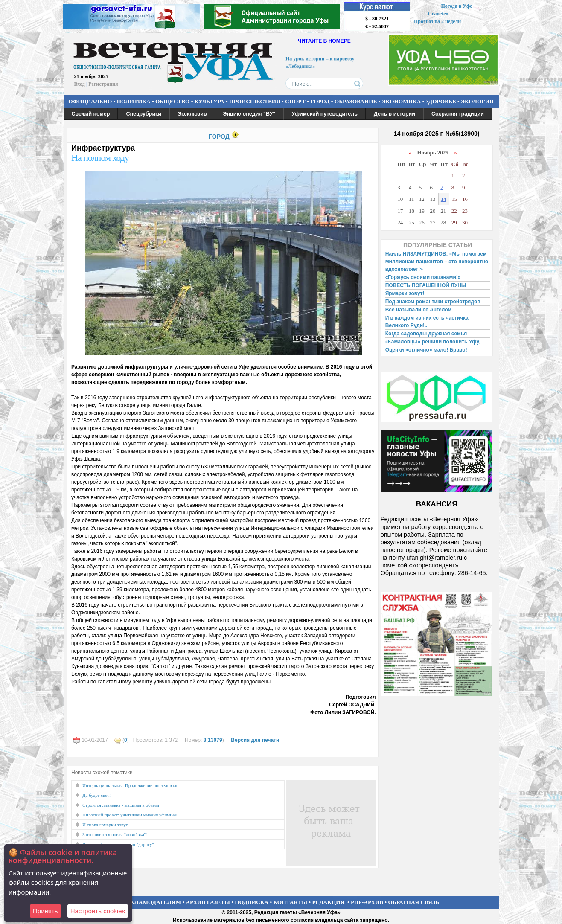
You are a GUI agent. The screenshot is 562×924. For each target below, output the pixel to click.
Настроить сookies (98, 911)
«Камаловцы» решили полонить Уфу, (433, 342)
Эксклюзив (192, 114)
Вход (80, 84)
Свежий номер (91, 114)
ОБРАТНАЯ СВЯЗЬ (414, 902)
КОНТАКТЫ (291, 902)
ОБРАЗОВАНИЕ (356, 101)
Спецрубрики (144, 114)
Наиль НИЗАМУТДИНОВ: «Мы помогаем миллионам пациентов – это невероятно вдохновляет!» (437, 262)
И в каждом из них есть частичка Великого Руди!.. (427, 322)
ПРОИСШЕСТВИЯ (255, 101)
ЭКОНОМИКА (402, 101)
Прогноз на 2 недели (437, 21)
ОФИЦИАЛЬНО (90, 101)
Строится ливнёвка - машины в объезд (121, 805)
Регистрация (103, 84)
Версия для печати (255, 740)
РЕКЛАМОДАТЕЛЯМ (152, 902)
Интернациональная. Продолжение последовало (130, 785)
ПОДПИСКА (252, 902)
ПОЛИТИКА (134, 101)
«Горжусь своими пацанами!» (423, 277)
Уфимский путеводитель (325, 114)
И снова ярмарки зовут (105, 825)
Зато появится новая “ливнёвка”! (115, 834)
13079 (215, 740)
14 (444, 199)
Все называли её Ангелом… (421, 310)
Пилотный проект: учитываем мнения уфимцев (130, 815)
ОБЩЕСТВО (172, 101)
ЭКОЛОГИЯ (477, 101)
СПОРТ (295, 101)
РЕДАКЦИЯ (328, 902)
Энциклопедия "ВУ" (249, 114)
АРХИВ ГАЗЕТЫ (208, 902)
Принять (45, 911)
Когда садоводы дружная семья (426, 334)
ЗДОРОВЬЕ (441, 101)
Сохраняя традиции (458, 114)
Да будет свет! (97, 795)
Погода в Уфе (456, 6)
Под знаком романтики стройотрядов (433, 302)
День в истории (395, 114)
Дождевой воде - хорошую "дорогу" (118, 844)
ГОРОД (320, 101)
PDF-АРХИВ (367, 902)
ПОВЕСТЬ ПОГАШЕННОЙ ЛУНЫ (426, 285)
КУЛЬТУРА (210, 101)
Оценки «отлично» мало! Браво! (426, 350)
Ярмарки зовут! (405, 293)
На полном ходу (100, 158)
